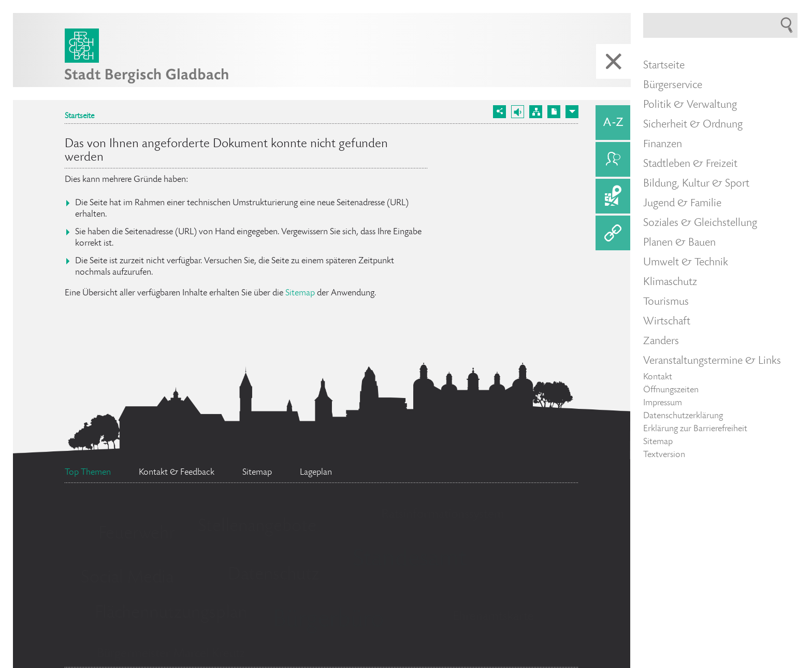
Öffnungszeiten (671, 390)
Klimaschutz (670, 282)
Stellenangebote (257, 527)
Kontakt (658, 377)
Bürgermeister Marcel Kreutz (171, 654)
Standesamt (410, 560)
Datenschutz (274, 575)
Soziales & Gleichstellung (700, 223)
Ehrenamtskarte (493, 617)
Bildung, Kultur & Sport (696, 184)
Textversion (664, 455)
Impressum (663, 403)
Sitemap (300, 293)
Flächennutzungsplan (171, 614)
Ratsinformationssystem (443, 515)
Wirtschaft (667, 322)
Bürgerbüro (328, 621)
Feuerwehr (137, 534)
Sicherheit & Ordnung (693, 125)
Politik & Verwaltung (690, 105)
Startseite (79, 117)
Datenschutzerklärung (683, 416)
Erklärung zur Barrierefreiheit (695, 429)
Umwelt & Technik (686, 263)
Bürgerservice (673, 86)
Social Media (127, 578)
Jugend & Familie (682, 204)
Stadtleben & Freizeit (690, 164)
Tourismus (666, 302)
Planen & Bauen (679, 243)
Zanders (661, 342)
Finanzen (663, 145)
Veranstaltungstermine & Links (712, 361)
